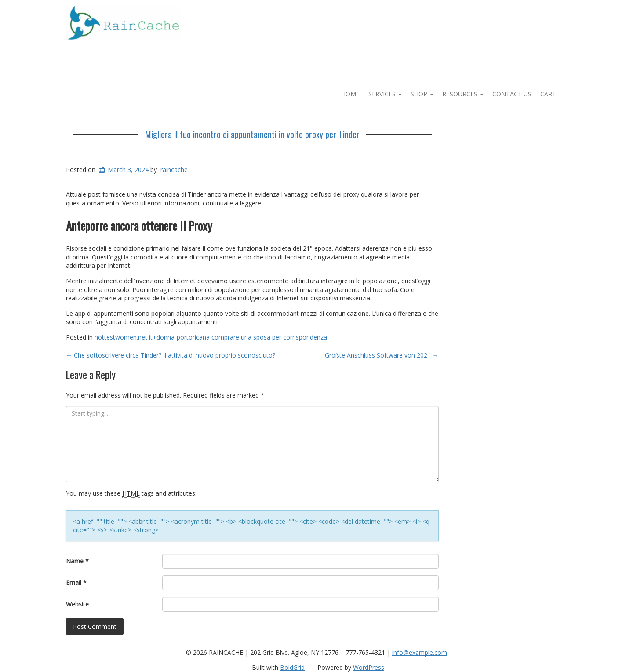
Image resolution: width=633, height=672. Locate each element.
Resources (463, 94)
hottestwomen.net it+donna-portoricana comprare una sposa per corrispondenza (211, 337)
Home (350, 94)
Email (76, 583)
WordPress (369, 667)
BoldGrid (292, 667)
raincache (174, 170)
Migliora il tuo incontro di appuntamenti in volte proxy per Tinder (252, 134)
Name (77, 561)
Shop (422, 94)
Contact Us (512, 94)
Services (385, 94)
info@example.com (420, 652)
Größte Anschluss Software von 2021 (382, 355)
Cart (548, 94)
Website (77, 604)
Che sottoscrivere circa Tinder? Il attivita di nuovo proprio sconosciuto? (171, 355)
